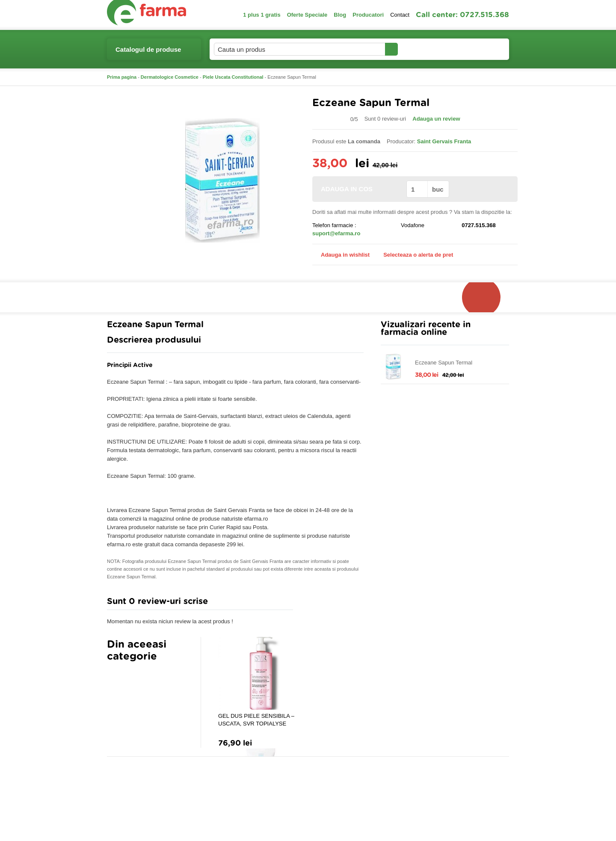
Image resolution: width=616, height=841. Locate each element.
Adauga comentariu (333, 603)
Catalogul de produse (148, 53)
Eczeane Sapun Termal (444, 363)
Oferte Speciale (307, 15)
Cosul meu (480, 49)
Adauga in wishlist (341, 255)
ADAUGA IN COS (359, 189)
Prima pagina (122, 77)
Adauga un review (436, 119)
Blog (340, 15)
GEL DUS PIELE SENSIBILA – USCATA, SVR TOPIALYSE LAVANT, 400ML (256, 720)
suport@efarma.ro (336, 233)
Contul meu (427, 49)
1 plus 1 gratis (262, 15)
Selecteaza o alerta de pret (414, 255)
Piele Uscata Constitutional (233, 77)
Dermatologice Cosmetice (170, 77)
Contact (400, 15)
